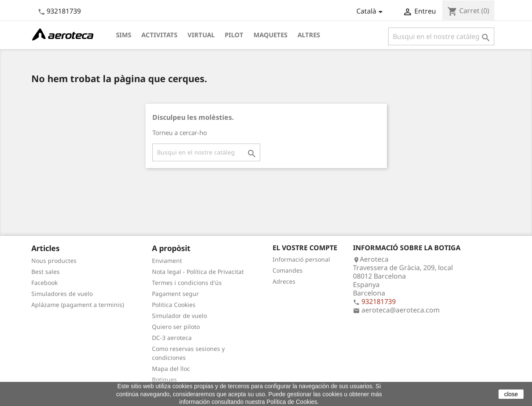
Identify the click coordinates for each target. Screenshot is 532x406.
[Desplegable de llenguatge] (371, 12)
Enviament (167, 261)
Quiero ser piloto (176, 327)
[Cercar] (441, 36)
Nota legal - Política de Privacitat (198, 272)
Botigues (164, 380)
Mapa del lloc (171, 369)
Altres (309, 35)
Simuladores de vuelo (62, 294)
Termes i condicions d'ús (187, 283)
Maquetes (270, 35)
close (511, 394)
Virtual (201, 35)
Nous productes (54, 261)
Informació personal (301, 259)
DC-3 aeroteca (172, 338)
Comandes (288, 270)
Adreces (284, 281)
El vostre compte (305, 248)
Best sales (45, 272)
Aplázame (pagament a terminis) (78, 305)
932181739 (64, 11)
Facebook (44, 283)
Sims (124, 35)
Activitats (159, 35)
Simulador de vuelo (179, 316)
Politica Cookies (174, 305)
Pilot (234, 35)
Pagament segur (175, 294)
